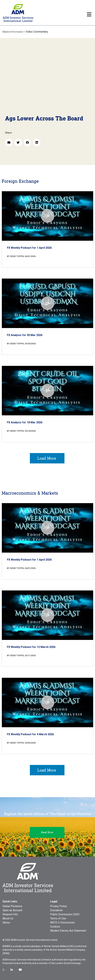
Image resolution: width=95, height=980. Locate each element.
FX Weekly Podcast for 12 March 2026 (31, 647)
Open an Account (12, 910)
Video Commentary (37, 32)
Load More (47, 458)
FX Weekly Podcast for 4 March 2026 (30, 734)
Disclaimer (56, 910)
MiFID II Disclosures (62, 922)
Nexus (6, 922)
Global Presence (12, 906)
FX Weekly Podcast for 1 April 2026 (29, 248)
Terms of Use (58, 918)
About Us (8, 918)
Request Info (10, 914)
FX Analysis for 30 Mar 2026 (25, 335)
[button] (9, 142)
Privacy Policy (59, 906)
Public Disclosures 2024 (65, 914)
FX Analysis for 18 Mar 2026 (25, 422)
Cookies (55, 927)
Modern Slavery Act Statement (68, 931)
